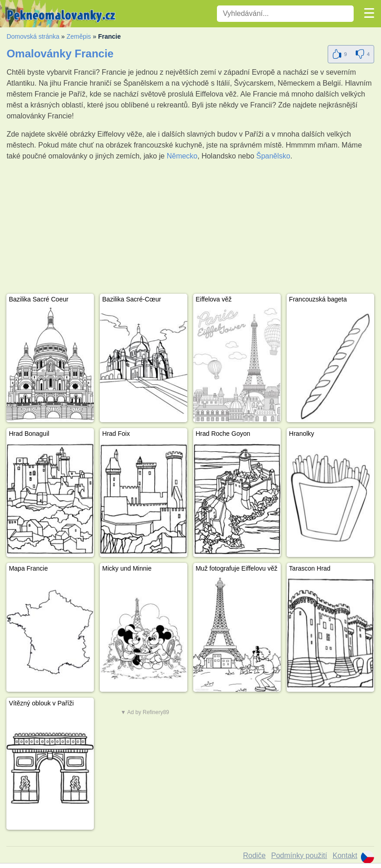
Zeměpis (79, 36)
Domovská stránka (33, 36)
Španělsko (273, 156)
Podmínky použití (299, 855)
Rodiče (254, 855)
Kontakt (345, 855)
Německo (182, 156)
